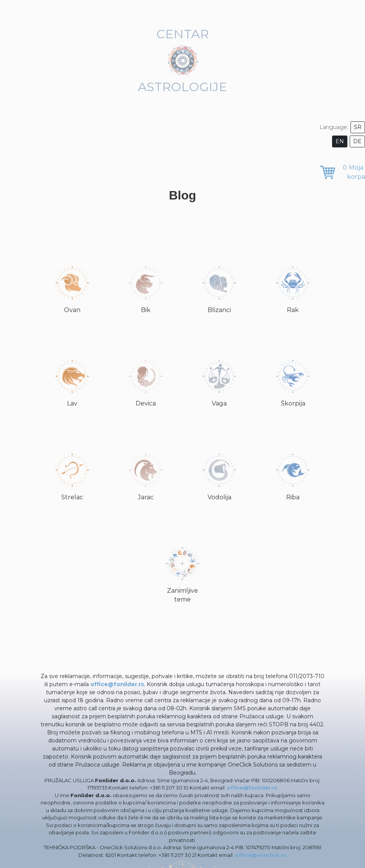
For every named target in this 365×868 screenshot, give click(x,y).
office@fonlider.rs (117, 684)
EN (340, 141)
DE (357, 141)
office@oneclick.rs (261, 855)
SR (358, 127)
